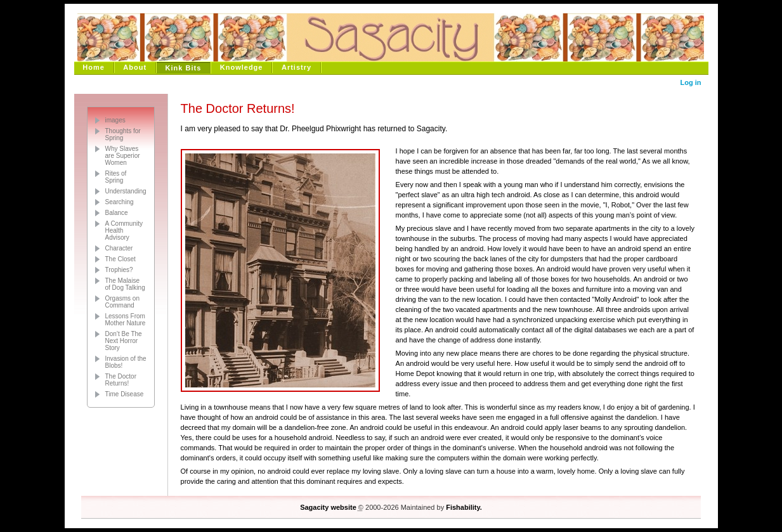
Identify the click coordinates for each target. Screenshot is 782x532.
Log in (691, 82)
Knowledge (242, 67)
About (135, 67)
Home (94, 67)
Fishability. (464, 507)
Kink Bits (184, 68)
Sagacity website (328, 507)
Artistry (297, 67)
